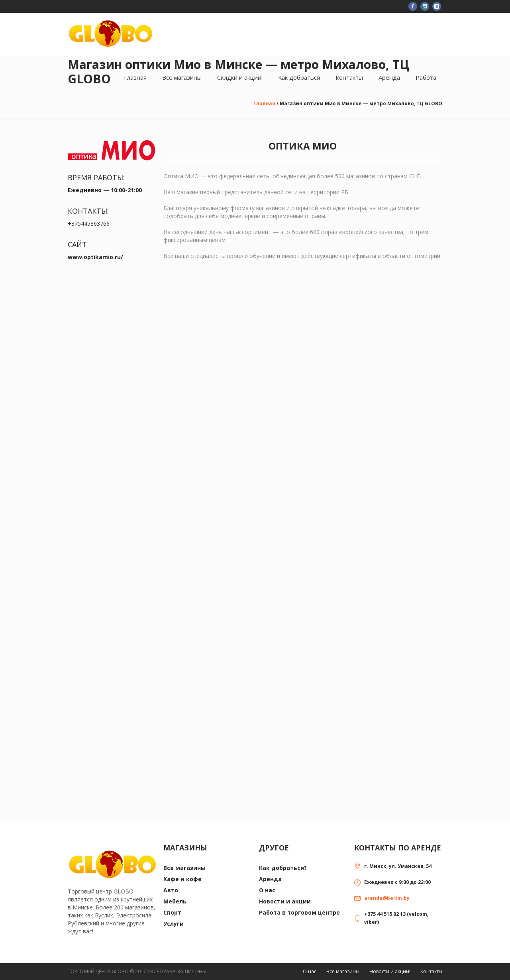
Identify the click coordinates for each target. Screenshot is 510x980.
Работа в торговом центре (299, 912)
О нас (267, 890)
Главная (264, 103)
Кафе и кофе (182, 879)
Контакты (431, 971)
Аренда (270, 879)
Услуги (174, 924)
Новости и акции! (390, 971)
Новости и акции (285, 901)
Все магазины (184, 868)
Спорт (172, 912)
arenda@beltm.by (387, 898)
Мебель (175, 901)
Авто (171, 890)
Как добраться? (283, 868)
